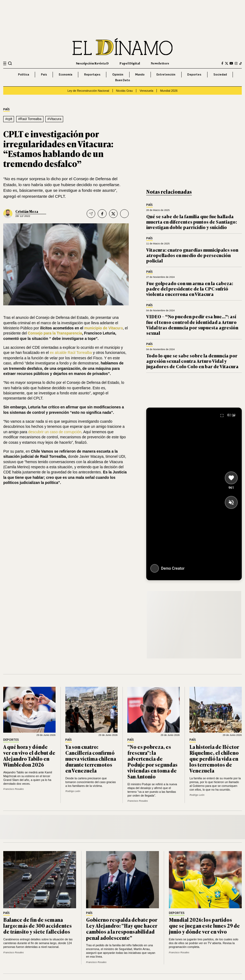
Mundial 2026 (169, 91)
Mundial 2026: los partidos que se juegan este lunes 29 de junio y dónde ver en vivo (204, 926)
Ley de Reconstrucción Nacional (88, 91)
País (44, 74)
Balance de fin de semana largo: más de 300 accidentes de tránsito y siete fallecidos (38, 926)
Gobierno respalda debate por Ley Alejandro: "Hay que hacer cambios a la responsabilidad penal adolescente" (122, 928)
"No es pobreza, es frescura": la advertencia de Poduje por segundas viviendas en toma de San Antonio (152, 762)
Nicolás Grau (124, 91)
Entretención (166, 74)
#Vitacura (54, 119)
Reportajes (92, 74)
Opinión (118, 74)
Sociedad (220, 74)
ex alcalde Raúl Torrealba (72, 353)
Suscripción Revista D (92, 63)
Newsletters (160, 63)
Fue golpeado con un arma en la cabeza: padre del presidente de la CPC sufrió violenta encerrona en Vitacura (190, 289)
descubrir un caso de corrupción (55, 432)
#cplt (9, 119)
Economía (66, 74)
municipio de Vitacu (102, 328)
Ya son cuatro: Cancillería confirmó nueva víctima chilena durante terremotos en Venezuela (91, 759)
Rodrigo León (73, 791)
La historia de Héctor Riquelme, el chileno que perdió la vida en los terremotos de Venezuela (214, 759)
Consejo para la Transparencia (55, 333)
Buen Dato (123, 80)
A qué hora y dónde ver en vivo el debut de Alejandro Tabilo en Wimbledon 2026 (29, 756)
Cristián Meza (27, 211)
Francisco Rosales (13, 789)
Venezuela (147, 91)
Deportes (194, 74)
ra (121, 328)
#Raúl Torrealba (30, 119)
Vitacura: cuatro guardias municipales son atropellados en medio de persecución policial (192, 255)
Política (24, 74)
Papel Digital (130, 63)
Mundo (140, 74)
